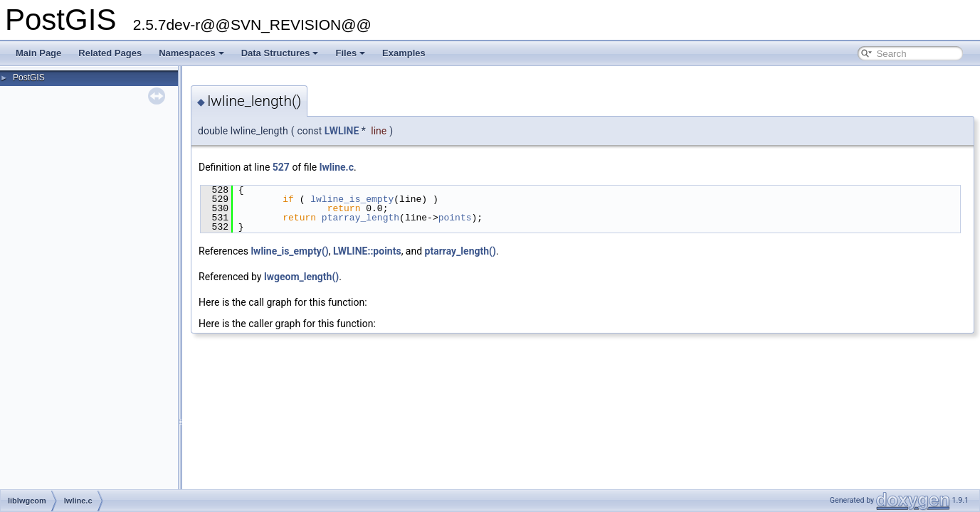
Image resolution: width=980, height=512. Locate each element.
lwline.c (337, 167)
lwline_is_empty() (289, 251)
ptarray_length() (460, 251)
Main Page (38, 53)
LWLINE (342, 131)
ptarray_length (360, 218)
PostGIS (29, 78)
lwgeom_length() (301, 277)
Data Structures (280, 53)
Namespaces (191, 53)
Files (350, 53)
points (455, 218)
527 (281, 167)
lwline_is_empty (352, 199)
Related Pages (110, 53)
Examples (404, 53)
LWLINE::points (367, 251)
